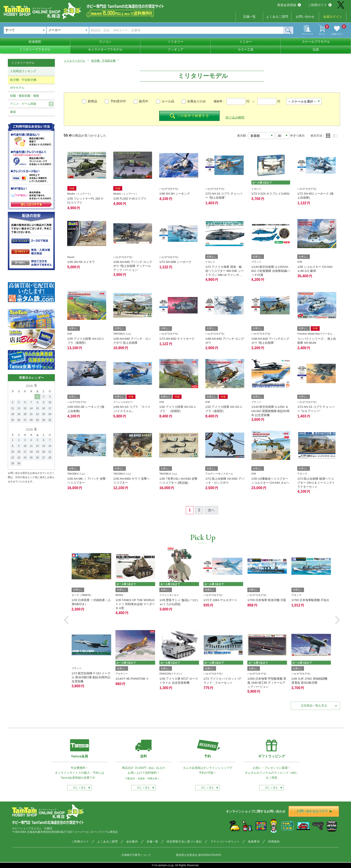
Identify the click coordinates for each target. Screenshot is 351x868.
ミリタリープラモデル (35, 49)
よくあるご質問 (277, 17)
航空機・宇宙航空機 (103, 61)
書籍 (13, 112)
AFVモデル (17, 88)
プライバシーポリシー (225, 842)
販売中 (144, 101)
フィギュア (175, 49)
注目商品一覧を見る (314, 706)
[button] (66, 620)
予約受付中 (118, 101)
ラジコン (105, 42)
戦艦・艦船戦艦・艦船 (25, 96)
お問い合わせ (305, 17)
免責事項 (254, 842)
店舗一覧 (249, 17)
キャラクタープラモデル (105, 49)
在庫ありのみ (197, 101)
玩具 (316, 49)
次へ (211, 510)
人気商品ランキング (23, 71)
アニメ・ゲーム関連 (23, 104)
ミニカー (246, 42)
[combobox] (68, 30)
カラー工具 (246, 49)
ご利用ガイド (320, 5)
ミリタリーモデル (75, 61)
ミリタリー (175, 42)
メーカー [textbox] (55, 30)
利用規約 (274, 842)
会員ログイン (333, 17)
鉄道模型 (35, 42)
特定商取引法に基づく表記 (184, 842)
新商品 (92, 101)
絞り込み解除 (235, 117)
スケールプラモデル (316, 42)
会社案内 (132, 842)
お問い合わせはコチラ (315, 811)
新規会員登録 (289, 5)
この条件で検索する (189, 116)
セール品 (168, 101)
